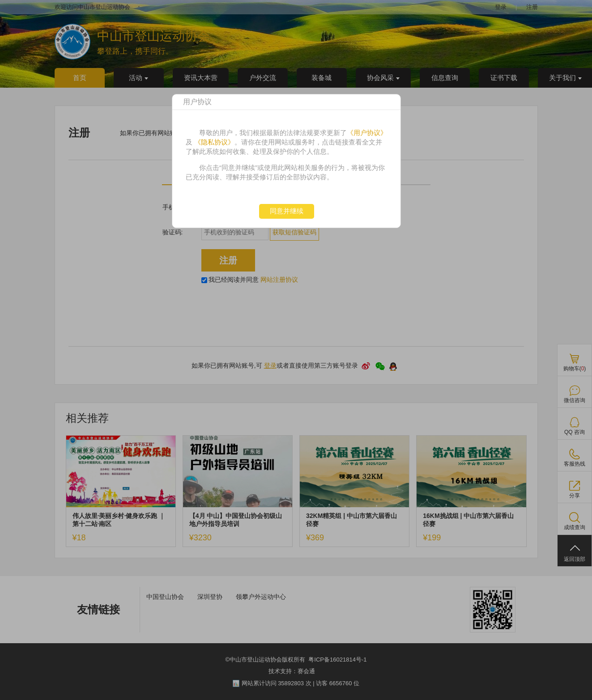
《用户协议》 (367, 133)
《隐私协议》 (214, 142)
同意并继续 (287, 211)
